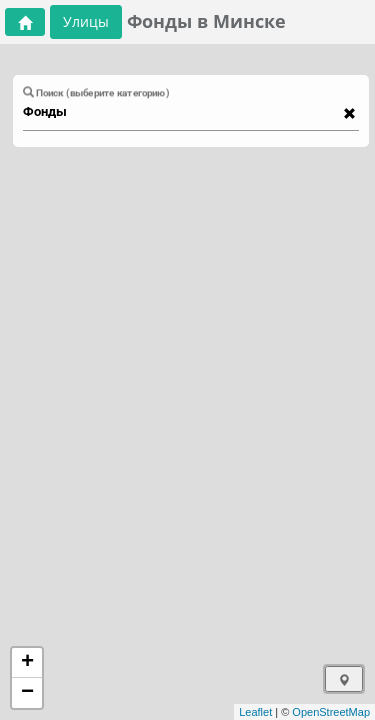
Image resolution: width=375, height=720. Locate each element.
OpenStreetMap (331, 712)
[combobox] (181, 112)
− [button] (27, 693)
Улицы (86, 21)
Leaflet (255, 712)
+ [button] (27, 663)
